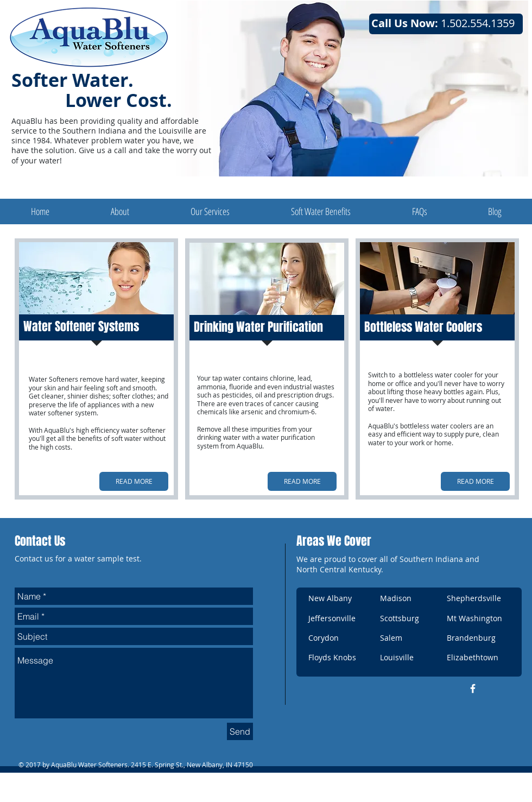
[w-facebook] (473, 689)
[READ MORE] (134, 481)
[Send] (240, 731)
